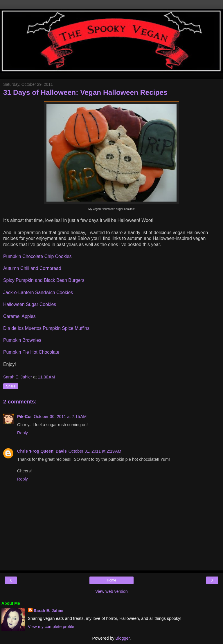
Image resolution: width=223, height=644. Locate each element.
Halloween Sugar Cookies (30, 304)
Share (11, 386)
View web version (111, 591)
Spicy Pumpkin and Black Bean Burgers (44, 280)
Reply (23, 433)
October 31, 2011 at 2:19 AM (95, 451)
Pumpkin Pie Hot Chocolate (31, 352)
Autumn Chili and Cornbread (32, 268)
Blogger (123, 638)
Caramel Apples (19, 316)
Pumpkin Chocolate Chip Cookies (37, 256)
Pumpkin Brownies (22, 340)
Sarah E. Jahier (49, 611)
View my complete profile (51, 627)
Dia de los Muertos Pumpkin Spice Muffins (46, 328)
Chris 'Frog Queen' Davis (42, 451)
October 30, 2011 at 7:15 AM (60, 417)
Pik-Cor (25, 417)
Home (111, 580)
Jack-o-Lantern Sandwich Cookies (38, 292)
